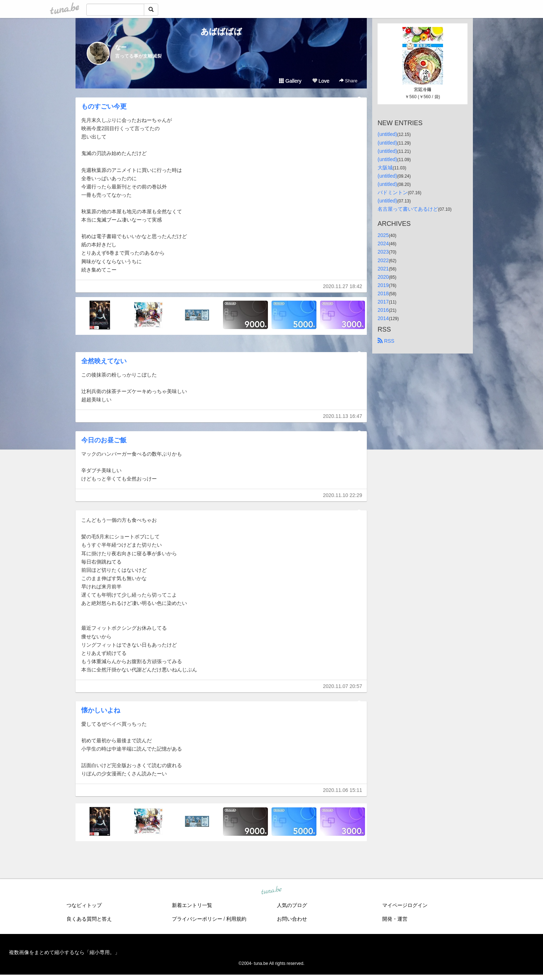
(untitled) (387, 134)
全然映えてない (104, 361)
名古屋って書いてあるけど (408, 209)
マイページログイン (405, 905)
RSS (386, 341)
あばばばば (221, 31)
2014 (383, 318)
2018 (383, 293)
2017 (383, 302)
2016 (383, 310)
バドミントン (393, 192)
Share (348, 81)
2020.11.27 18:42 (343, 286)
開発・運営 (395, 919)
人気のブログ (292, 905)
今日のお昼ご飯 (104, 440)
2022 (383, 260)
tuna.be (271, 890)
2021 (383, 269)
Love (321, 81)
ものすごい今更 (104, 106)
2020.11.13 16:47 (343, 416)
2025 (383, 235)
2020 (383, 277)
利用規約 (236, 919)
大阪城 (385, 168)
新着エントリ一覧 (192, 905)
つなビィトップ (84, 905)
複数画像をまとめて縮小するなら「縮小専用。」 (64, 952)
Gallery (290, 81)
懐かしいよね (101, 710)
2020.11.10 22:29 (343, 495)
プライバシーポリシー (197, 919)
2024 (383, 243)
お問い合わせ (292, 919)
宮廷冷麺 (423, 90)
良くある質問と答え (89, 919)
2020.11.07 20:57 (343, 686)
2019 (383, 285)
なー (121, 47)
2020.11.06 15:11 (343, 790)
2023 (383, 252)
